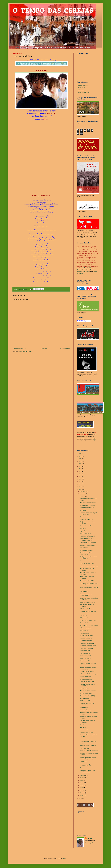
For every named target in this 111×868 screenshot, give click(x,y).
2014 (80, 484)
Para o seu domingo (85, 688)
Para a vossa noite (85, 748)
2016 (80, 479)
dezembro (83, 491)
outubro (82, 496)
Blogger (64, 858)
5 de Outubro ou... (85, 707)
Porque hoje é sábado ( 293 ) (87, 696)
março (82, 790)
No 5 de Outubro (84, 698)
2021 (80, 466)
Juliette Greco (86, 270)
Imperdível (83, 727)
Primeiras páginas (85, 633)
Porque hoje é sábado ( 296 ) (87, 536)
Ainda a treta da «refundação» (88, 505)
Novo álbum (83, 510)
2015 (80, 482)
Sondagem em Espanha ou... (87, 682)
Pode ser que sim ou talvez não (88, 691)
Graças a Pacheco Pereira (87, 519)
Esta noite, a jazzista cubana (87, 545)
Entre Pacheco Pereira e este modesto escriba (87, 771)
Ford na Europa (84, 548)
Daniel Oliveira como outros (87, 602)
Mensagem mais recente (20, 348)
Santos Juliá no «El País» (86, 526)
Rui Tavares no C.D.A (86, 701)
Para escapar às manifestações (88, 503)
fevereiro (83, 793)
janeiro (82, 795)
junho (82, 783)
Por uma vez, (83, 761)
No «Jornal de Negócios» (87, 550)
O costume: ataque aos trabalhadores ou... (86, 595)
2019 (80, 471)
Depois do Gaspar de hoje (87, 732)
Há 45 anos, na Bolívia (86, 679)
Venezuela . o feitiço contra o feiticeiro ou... (87, 685)
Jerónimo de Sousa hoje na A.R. (88, 646)
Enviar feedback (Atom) (26, 351)
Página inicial (43, 348)
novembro (83, 494)
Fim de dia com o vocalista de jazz (89, 566)
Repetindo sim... (84, 531)
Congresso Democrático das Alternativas (87, 704)
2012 (80, 489)
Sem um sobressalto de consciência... (86, 554)
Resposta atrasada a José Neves (88, 746)
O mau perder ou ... (85, 517)
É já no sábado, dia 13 (86, 656)
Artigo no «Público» (85, 658)
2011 (80, 799)
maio (82, 785)
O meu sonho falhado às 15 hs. (88, 620)
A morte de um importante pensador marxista (87, 765)
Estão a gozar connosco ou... (87, 508)
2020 (80, 469)
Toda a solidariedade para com (88, 623)
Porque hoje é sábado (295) (87, 581)
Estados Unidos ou (85, 651)
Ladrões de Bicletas (83, 86)
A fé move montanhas (86, 628)
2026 (80, 454)
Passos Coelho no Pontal (86, 648)
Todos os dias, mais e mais (87, 672)
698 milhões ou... (84, 630)
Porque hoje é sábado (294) (87, 643)
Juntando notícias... (85, 730)
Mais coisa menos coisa (86, 739)
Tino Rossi (86, 272)
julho (82, 780)
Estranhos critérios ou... (86, 677)
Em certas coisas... (85, 768)
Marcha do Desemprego (86, 638)
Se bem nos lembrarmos (86, 641)
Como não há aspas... (85, 710)
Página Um (81, 90)
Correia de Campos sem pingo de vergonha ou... (89, 513)
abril (82, 788)
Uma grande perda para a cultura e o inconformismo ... (89, 584)
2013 (80, 487)
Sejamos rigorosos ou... (86, 533)
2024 (80, 459)
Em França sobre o (85, 653)
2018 (80, 474)
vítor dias (90, 838)
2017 (80, 476)
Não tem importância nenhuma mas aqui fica (88, 668)
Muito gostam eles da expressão (88, 543)
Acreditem (83, 725)
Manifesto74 (82, 88)
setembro (83, 775)
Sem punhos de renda (84, 92)
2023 (80, 461)
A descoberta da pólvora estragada (89, 674)
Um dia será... (84, 561)
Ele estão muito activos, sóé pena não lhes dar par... (87, 539)
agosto (82, 778)
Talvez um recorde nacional (87, 564)
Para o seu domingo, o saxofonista (89, 626)
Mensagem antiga (65, 348)
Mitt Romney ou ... (85, 591)
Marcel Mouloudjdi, (86, 268)
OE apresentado (84, 618)
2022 (80, 464)
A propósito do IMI (85, 661)
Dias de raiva (83, 615)
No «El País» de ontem (86, 693)
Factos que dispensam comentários (89, 751)
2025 (80, 456)
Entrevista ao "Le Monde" (87, 609)
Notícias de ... (83, 529)
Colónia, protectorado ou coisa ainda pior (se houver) (88, 758)
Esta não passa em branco (87, 636)
